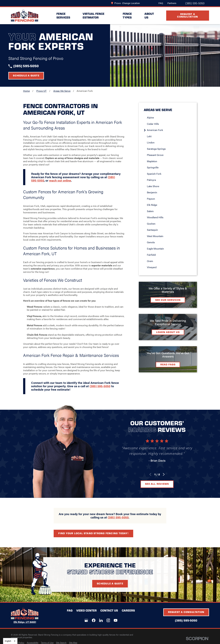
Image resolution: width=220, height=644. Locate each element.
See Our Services (172, 300)
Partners (172, 3)
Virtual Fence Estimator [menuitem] (94, 15)
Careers (128, 610)
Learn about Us (172, 332)
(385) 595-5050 (195, 3)
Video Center (86, 610)
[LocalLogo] (25, 16)
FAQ (161, 3)
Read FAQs (172, 364)
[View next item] (166, 474)
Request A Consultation (188, 15)
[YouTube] (116, 620)
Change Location (131, 3)
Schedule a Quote (26, 75)
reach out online (60, 185)
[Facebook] (94, 620)
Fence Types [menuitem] (127, 15)
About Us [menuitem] (149, 15)
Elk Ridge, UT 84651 (25, 622)
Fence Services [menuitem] (63, 15)
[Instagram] (108, 620)
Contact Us (109, 610)
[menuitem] (174, 118)
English (8, 641)
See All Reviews (159, 484)
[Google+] (86, 620)
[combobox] (10, 641)
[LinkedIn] (101, 620)
